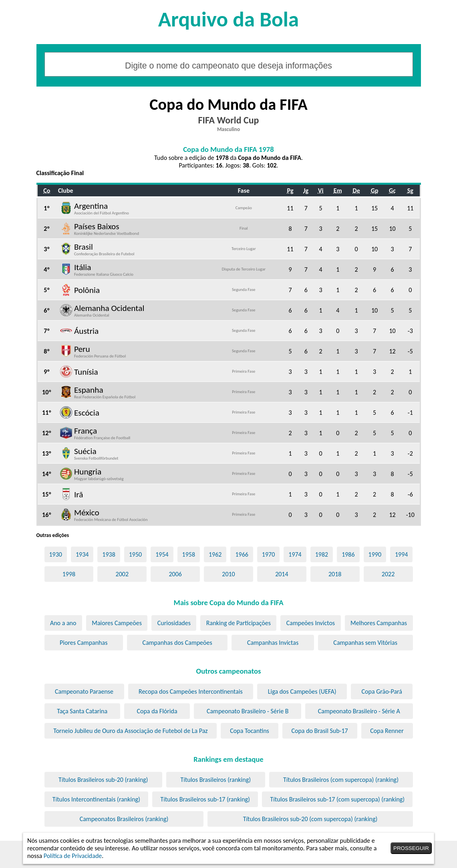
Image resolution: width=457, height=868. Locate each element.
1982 (322, 554)
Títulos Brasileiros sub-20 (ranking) (103, 780)
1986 (348, 554)
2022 (388, 574)
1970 (268, 554)
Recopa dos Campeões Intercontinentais (191, 691)
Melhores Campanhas (379, 623)
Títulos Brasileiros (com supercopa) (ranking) (341, 780)
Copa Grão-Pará (382, 691)
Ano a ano (63, 623)
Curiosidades (174, 623)
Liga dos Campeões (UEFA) (302, 691)
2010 (228, 574)
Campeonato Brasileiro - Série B (248, 711)
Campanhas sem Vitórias (365, 643)
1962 (215, 554)
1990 (375, 554)
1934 (82, 554)
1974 (295, 554)
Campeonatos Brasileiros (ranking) (124, 819)
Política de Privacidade (73, 856)
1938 (109, 554)
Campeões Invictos (311, 623)
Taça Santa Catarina (82, 711)
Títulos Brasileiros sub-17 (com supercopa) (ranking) (337, 799)
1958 (189, 554)
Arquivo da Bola (228, 19)
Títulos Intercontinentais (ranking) (96, 799)
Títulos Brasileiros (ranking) (215, 780)
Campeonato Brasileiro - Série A (359, 711)
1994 (401, 554)
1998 (69, 574)
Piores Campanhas (84, 643)
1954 (162, 554)
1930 (55, 554)
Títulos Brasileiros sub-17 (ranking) (205, 799)
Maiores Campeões (117, 623)
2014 (282, 574)
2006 (175, 574)
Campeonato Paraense (84, 691)
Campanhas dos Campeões (177, 643)
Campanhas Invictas (273, 643)
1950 (135, 554)
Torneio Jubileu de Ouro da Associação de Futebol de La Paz (130, 731)
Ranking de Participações (239, 623)
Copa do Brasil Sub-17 (319, 731)
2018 (335, 574)
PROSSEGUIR (411, 848)
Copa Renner (387, 731)
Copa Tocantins (250, 731)
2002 (122, 574)
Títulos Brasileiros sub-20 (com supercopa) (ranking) (310, 819)
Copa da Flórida (157, 711)
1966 (242, 554)
